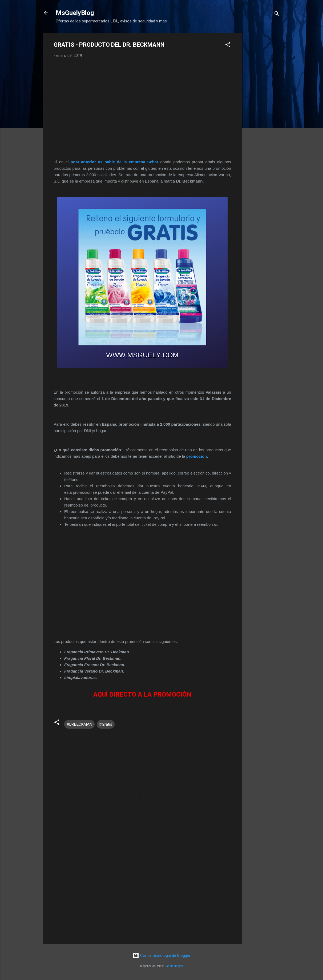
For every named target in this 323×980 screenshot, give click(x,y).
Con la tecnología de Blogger (162, 955)
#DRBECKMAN (79, 724)
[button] (228, 46)
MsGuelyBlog (75, 13)
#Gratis (106, 724)
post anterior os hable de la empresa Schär (114, 162)
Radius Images (174, 966)
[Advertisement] (263, 113)
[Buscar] (277, 15)
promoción (197, 456)
